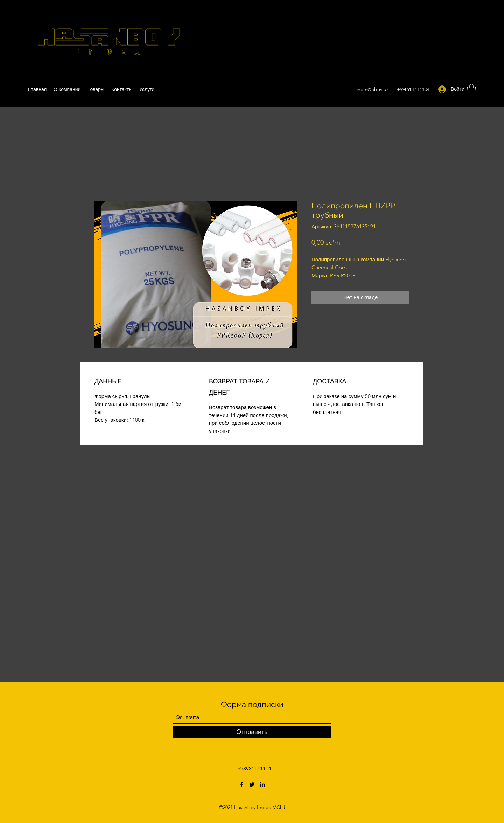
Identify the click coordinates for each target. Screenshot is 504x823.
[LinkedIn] (262, 784)
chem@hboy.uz (372, 89)
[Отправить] (252, 732)
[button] (471, 89)
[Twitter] (252, 784)
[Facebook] (241, 784)
